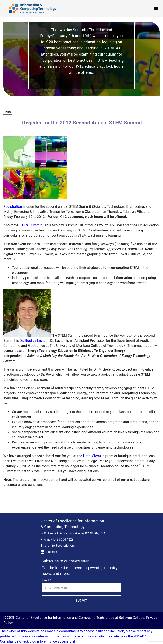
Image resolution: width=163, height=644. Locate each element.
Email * (46, 580)
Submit (81, 601)
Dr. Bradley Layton (34, 341)
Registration (13, 207)
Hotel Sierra (92, 456)
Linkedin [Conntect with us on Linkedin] (49, 552)
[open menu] (156, 8)
